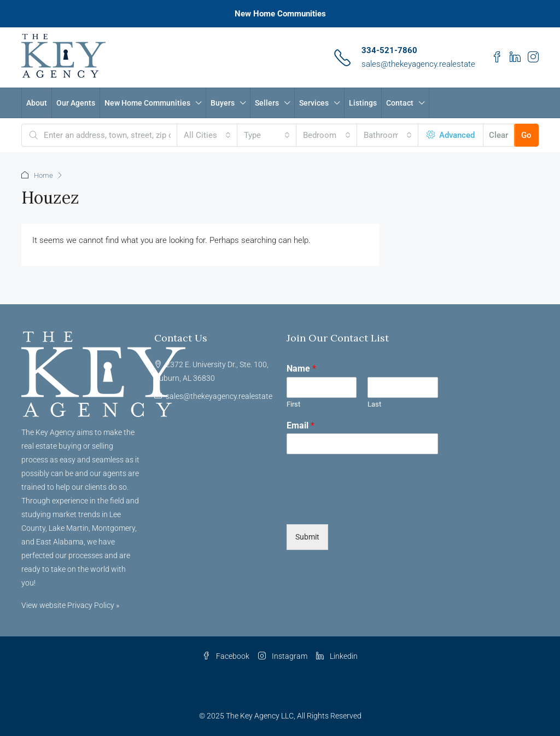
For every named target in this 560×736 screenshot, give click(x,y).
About (37, 103)
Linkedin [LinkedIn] (337, 656)
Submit (307, 537)
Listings (363, 103)
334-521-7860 (389, 50)
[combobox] (207, 135)
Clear (498, 135)
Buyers (223, 103)
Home (43, 175)
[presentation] (370, 506)
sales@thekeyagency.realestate (418, 64)
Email (301, 425)
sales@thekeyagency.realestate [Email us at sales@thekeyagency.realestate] (219, 396)
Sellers (267, 103)
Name (301, 369)
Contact (400, 103)
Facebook (226, 656)
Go (526, 135)
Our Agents (76, 103)
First (293, 404)
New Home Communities (280, 14)
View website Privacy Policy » (70, 605)
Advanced (451, 135)
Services (314, 103)
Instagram (283, 656)
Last (374, 404)
